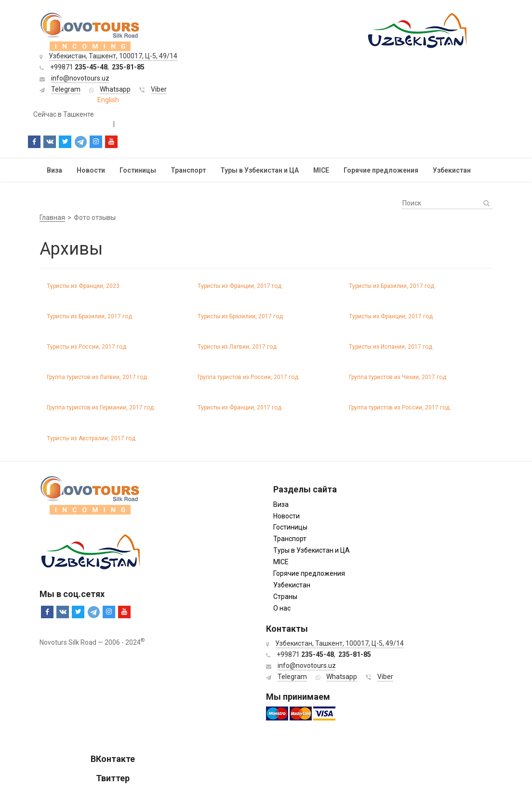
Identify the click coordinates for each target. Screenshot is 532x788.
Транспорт (188, 170)
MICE (321, 170)
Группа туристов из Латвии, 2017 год (97, 377)
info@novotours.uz (80, 78)
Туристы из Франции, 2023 (83, 286)
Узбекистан (452, 170)
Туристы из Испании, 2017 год (391, 347)
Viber (159, 89)
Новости (91, 170)
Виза (54, 170)
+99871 (79, 67)
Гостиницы (138, 170)
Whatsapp (115, 89)
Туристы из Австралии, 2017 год (91, 438)
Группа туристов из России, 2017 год (248, 377)
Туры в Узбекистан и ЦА (259, 170)
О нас (282, 608)
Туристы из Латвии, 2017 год (237, 347)
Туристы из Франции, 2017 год (239, 286)
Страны (285, 597)
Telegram (66, 89)
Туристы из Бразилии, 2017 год (392, 286)
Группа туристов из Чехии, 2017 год (398, 377)
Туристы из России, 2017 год (86, 347)
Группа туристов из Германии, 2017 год (100, 408)
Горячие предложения (381, 170)
